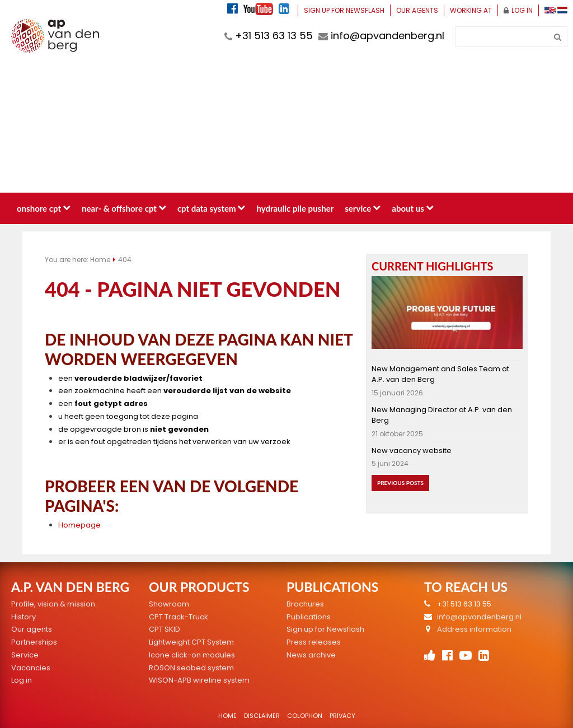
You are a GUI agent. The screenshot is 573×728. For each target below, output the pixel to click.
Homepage (79, 525)
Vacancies (31, 668)
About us (412, 208)
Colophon (305, 716)
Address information (474, 629)
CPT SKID (165, 629)
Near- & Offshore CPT (124, 208)
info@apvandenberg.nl (381, 36)
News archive (311, 655)
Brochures (305, 604)
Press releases (314, 642)
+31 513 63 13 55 (269, 36)
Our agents (417, 10)
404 (125, 260)
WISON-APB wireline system (199, 680)
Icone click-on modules (192, 655)
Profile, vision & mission (53, 604)
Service (363, 208)
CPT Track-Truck (179, 617)
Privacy (342, 716)
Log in (518, 10)
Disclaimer (262, 716)
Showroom (169, 604)
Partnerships (34, 642)
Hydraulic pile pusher (295, 208)
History (24, 617)
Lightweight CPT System (191, 642)
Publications (309, 617)
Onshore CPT (44, 208)
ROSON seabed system (191, 668)
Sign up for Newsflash (344, 10)
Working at (471, 10)
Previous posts (400, 483)
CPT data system (212, 208)
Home (100, 260)
